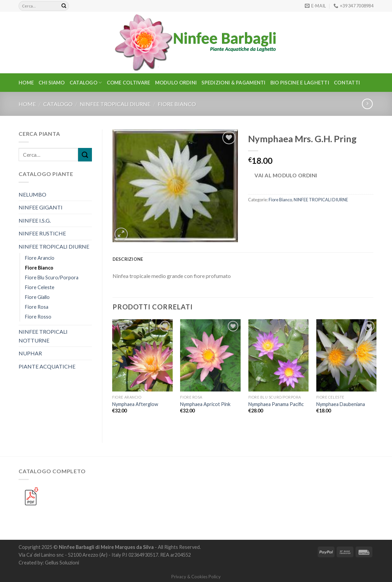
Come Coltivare (129, 83)
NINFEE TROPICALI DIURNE (115, 104)
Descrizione (128, 259)
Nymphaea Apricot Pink (205, 404)
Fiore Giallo (37, 297)
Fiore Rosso (38, 317)
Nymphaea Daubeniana (341, 404)
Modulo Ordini (176, 83)
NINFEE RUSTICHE (42, 233)
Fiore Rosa (37, 307)
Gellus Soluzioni (62, 563)
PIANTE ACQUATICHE (47, 366)
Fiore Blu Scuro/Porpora (52, 277)
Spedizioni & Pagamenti (233, 83)
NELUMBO (32, 194)
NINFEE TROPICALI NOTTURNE (43, 336)
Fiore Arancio (40, 258)
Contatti (347, 83)
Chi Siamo (52, 83)
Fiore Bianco (177, 104)
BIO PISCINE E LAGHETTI (300, 83)
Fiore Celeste (40, 287)
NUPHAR (30, 353)
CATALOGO (86, 83)
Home (26, 83)
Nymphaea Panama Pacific (276, 404)
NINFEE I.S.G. (35, 220)
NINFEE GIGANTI (41, 207)
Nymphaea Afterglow (135, 404)
